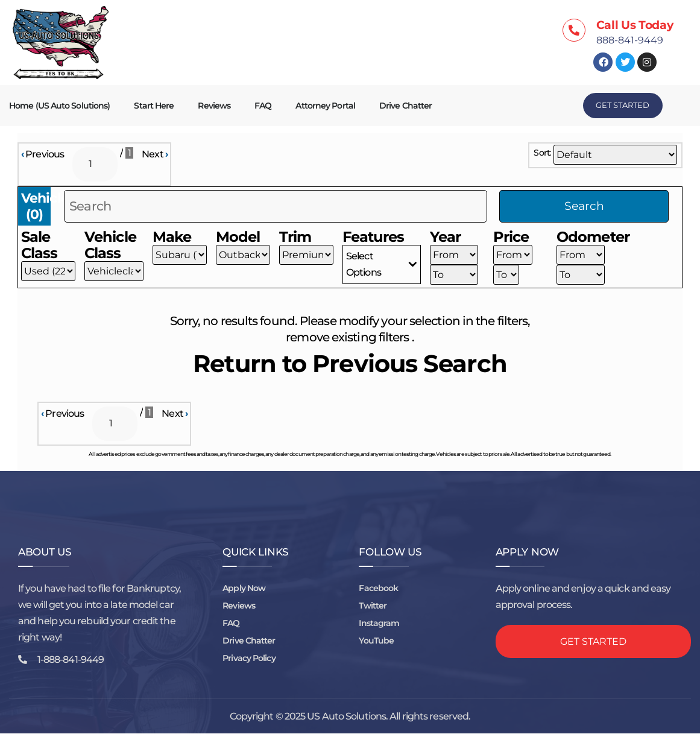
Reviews (214, 106)
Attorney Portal (325, 106)
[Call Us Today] (574, 30)
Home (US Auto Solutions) (59, 106)
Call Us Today (635, 25)
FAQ (263, 106)
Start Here (154, 106)
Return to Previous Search (350, 364)
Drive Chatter (405, 106)
